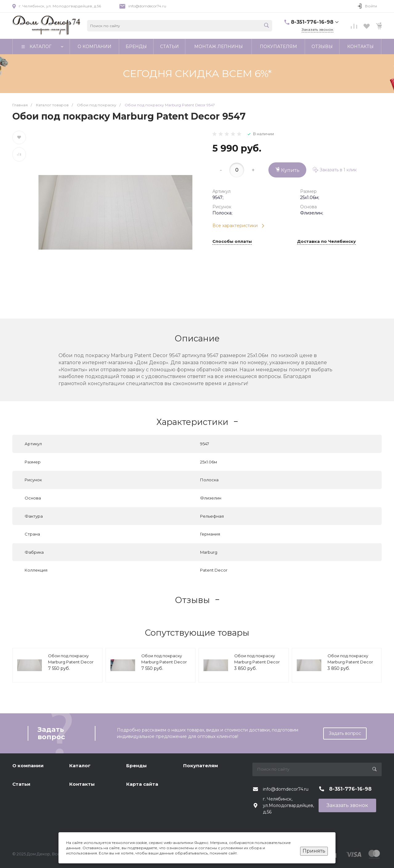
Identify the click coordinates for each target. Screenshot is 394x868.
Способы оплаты (232, 242)
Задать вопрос (345, 733)
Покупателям (201, 766)
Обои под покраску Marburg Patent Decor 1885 (350, 662)
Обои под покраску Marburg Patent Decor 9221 (164, 662)
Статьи (21, 784)
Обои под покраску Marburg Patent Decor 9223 (71, 662)
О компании (28, 766)
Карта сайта (142, 784)
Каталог (80, 766)
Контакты (82, 784)
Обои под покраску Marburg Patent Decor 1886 (257, 662)
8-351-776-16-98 (312, 22)
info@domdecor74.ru (147, 6)
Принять (314, 851)
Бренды (137, 766)
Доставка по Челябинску (326, 242)
